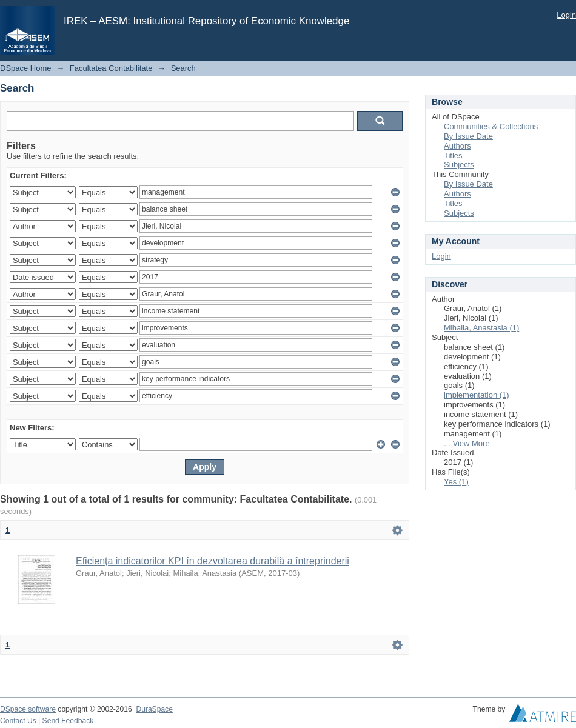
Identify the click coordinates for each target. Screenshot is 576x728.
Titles (453, 155)
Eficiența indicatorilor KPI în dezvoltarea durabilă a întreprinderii (213, 561)
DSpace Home (26, 68)
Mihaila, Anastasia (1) (481, 328)
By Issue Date (468, 136)
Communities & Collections (491, 126)
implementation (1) (477, 395)
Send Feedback (68, 721)
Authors (457, 146)
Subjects (459, 165)
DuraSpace (154, 709)
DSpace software (28, 709)
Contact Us (18, 721)
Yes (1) (456, 482)
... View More (467, 443)
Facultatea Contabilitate (111, 68)
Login (566, 15)
